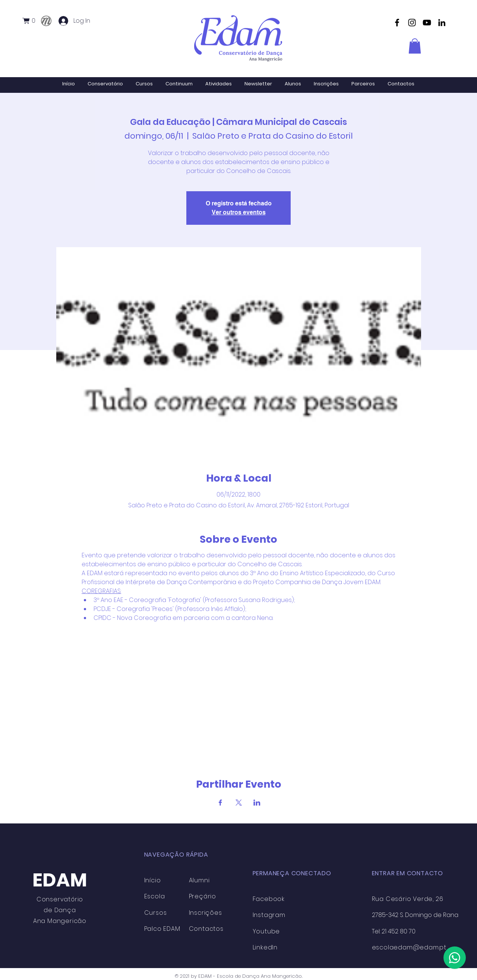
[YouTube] (427, 23)
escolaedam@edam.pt (409, 947)
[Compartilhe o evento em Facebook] (220, 803)
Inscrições (206, 913)
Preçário (203, 896)
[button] (32, 21)
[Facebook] (397, 23)
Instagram (269, 915)
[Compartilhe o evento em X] (239, 803)
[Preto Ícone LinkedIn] (442, 23)
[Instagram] (412, 23)
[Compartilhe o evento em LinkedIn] (257, 803)
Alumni (199, 880)
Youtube (266, 931)
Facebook (269, 899)
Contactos (206, 929)
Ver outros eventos (239, 212)
